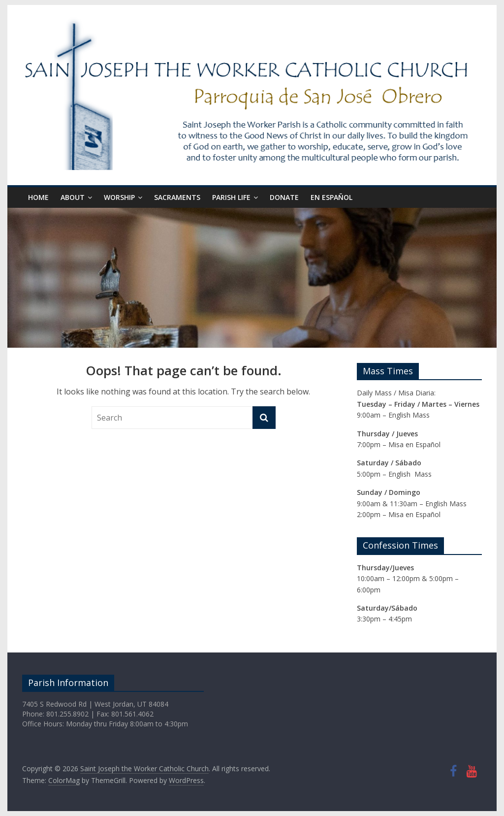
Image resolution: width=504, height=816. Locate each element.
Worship (119, 197)
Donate (284, 197)
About (73, 197)
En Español (331, 197)
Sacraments (177, 197)
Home (38, 197)
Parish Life (231, 197)
